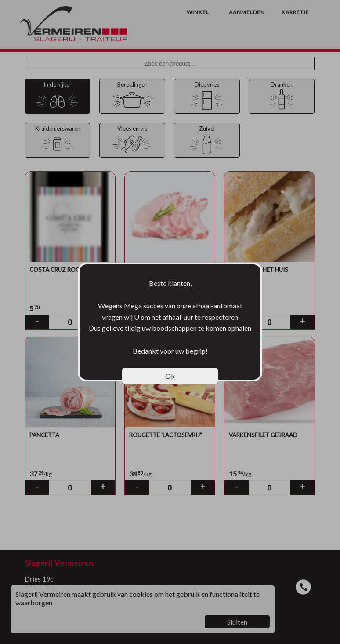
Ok (170, 376)
